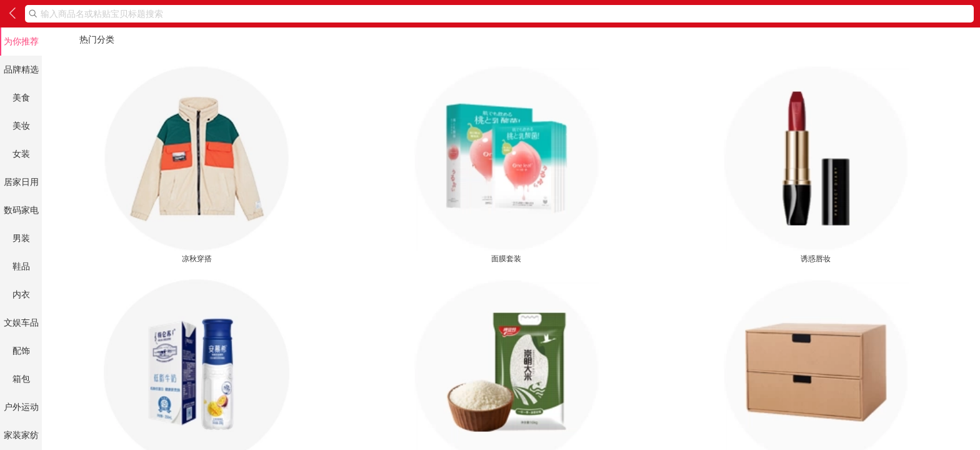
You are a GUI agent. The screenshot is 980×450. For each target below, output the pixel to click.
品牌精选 (21, 70)
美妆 (21, 126)
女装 (21, 154)
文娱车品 (21, 323)
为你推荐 (21, 42)
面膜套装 (507, 164)
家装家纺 (21, 435)
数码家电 (21, 210)
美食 (21, 98)
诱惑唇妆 (816, 164)
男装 (21, 238)
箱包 (21, 379)
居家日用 (21, 182)
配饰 (21, 351)
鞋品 (21, 267)
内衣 (21, 295)
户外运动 (21, 407)
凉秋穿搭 (197, 164)
